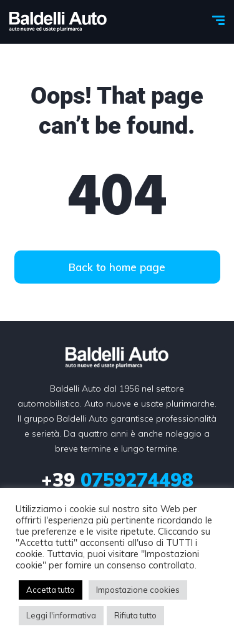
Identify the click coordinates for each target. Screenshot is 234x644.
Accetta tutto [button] (51, 590)
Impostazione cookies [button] (138, 590)
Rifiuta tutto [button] (135, 615)
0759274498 (117, 480)
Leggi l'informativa (61, 615)
